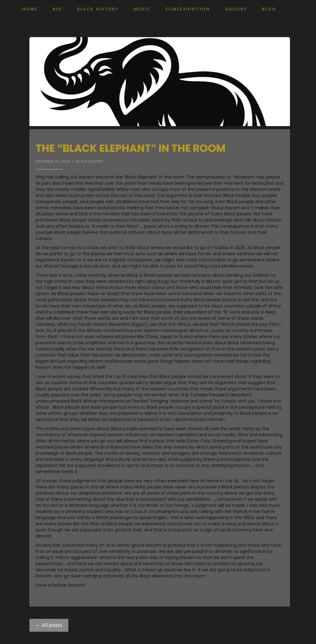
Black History (98, 9)
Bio (57, 9)
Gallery (236, 9)
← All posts (49, 625)
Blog (269, 9)
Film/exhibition (188, 9)
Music (142, 9)
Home (30, 9)
